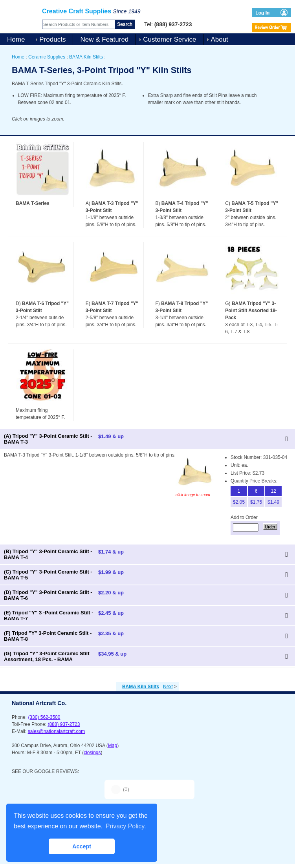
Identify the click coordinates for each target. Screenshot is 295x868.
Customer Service (169, 39)
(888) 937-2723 (64, 724)
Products (52, 39)
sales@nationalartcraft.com (57, 731)
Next (168, 687)
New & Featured (104, 39)
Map (113, 746)
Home (16, 39)
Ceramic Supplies (47, 57)
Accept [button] (82, 846)
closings (92, 753)
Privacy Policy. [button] (126, 826)
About (219, 39)
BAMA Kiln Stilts (86, 57)
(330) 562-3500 (44, 717)
